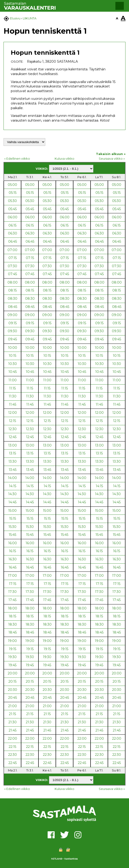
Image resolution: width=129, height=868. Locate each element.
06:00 (13, 217)
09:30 (12, 331)
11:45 (13, 404)
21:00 (13, 706)
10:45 (13, 372)
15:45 (12, 535)
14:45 (12, 502)
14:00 (12, 478)
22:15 (12, 747)
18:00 (13, 608)
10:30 (13, 364)
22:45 (13, 763)
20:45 (13, 698)
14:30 (12, 494)
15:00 (12, 511)
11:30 (13, 396)
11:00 (13, 380)
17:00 (12, 576)
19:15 (13, 649)
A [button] (117, 18)
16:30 (13, 559)
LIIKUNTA (30, 18)
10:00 (13, 348)
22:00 (13, 738)
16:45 (13, 567)
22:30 (13, 755)
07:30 (12, 266)
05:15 (13, 193)
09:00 (12, 315)
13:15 (12, 453)
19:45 (12, 665)
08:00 (13, 282)
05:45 (12, 209)
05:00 (12, 185)
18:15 (12, 616)
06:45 (13, 241)
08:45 (13, 307)
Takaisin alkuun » (111, 154)
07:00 (12, 250)
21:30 (13, 722)
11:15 (12, 388)
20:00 (13, 673)
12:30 (13, 429)
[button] (120, 6)
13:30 (13, 461)
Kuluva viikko (64, 158)
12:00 (13, 413)
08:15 (12, 290)
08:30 (13, 299)
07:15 (13, 258)
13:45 (13, 470)
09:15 (13, 323)
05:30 (12, 201)
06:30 (13, 233)
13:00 (13, 445)
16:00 (13, 543)
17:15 (13, 584)
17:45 (12, 600)
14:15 (13, 486)
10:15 (12, 356)
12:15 (12, 421)
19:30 (12, 657)
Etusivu (15, 18)
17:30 (12, 592)
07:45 (12, 274)
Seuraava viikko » (112, 158)
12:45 (13, 437)
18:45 (13, 632)
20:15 (12, 681)
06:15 (12, 225)
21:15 (12, 714)
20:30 (13, 690)
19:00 (12, 641)
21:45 (13, 730)
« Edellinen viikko (17, 158)
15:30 (12, 527)
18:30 (13, 624)
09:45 (12, 339)
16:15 (12, 551)
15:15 (13, 519)
